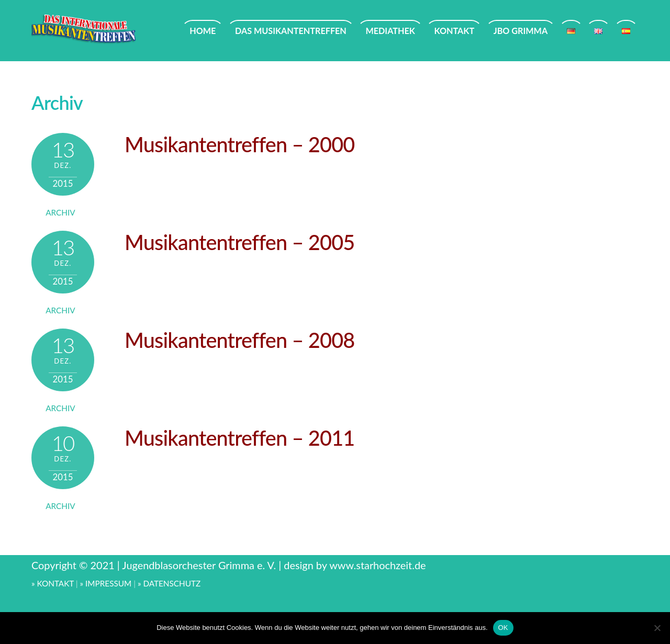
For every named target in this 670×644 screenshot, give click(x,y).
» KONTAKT (53, 583)
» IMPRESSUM (106, 583)
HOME (203, 31)
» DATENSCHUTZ (169, 583)
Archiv (60, 212)
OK (503, 628)
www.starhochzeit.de (377, 565)
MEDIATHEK (390, 31)
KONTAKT (454, 31)
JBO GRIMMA (521, 31)
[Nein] (657, 628)
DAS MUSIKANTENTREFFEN (291, 31)
